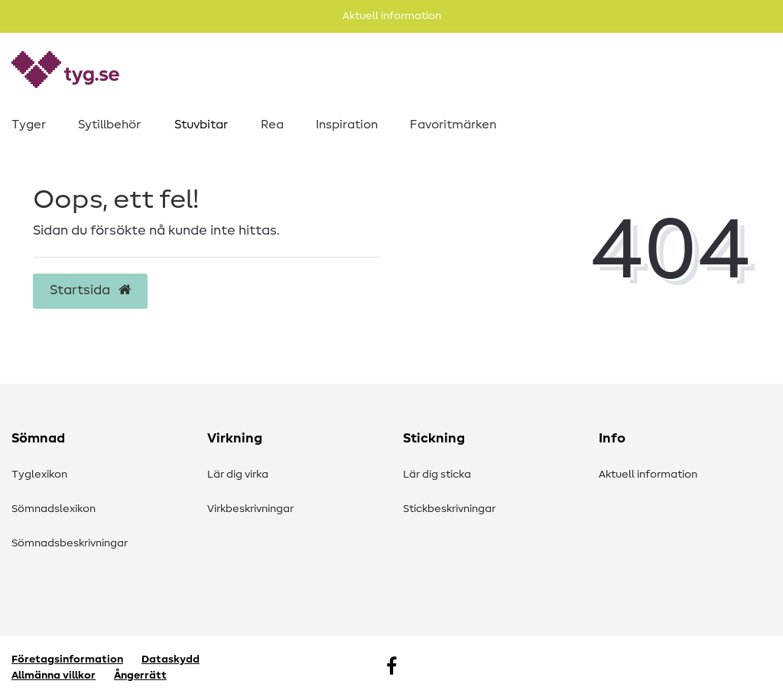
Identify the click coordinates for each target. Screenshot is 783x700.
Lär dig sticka (437, 475)
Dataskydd (171, 659)
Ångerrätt (140, 676)
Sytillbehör (109, 125)
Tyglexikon (39, 475)
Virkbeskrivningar (250, 509)
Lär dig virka (238, 475)
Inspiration (347, 125)
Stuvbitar (201, 125)
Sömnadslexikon (54, 509)
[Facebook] (391, 668)
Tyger (29, 125)
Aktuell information (648, 475)
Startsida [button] (90, 290)
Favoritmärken (453, 125)
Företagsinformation (67, 659)
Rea (272, 125)
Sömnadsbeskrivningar (70, 543)
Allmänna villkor (54, 676)
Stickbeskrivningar (449, 509)
